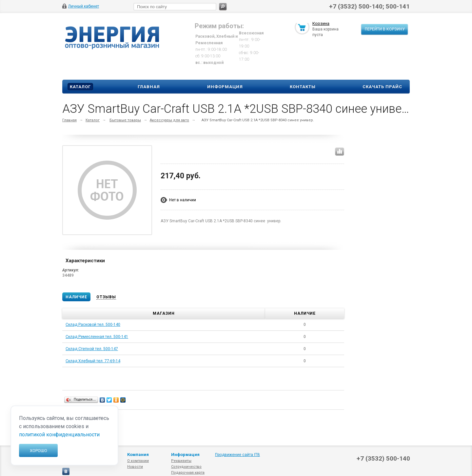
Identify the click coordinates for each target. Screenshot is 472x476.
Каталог (80, 87)
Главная (149, 87)
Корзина (321, 24)
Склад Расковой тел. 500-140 (93, 325)
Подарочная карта (188, 473)
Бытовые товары (125, 120)
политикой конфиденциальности (59, 435)
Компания (138, 455)
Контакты (303, 87)
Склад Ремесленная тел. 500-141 (97, 337)
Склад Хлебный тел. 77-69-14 (93, 361)
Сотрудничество (186, 467)
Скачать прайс (382, 87)
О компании (138, 461)
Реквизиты (181, 461)
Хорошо (39, 451)
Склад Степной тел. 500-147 (92, 349)
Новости (135, 467)
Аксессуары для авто (169, 120)
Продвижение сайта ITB (237, 455)
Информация (225, 87)
